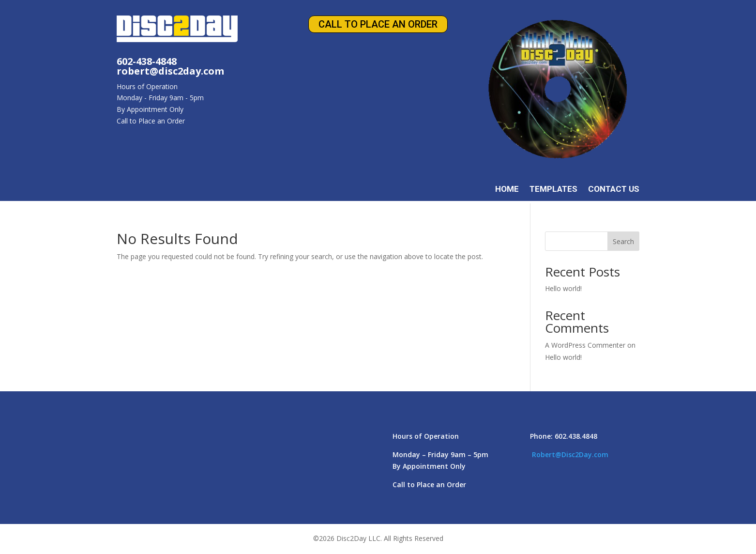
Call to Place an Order (378, 24)
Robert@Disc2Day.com (570, 454)
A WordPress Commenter (585, 345)
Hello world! (563, 288)
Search (623, 241)
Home (507, 190)
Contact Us (614, 190)
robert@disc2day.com (170, 71)
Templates (553, 190)
